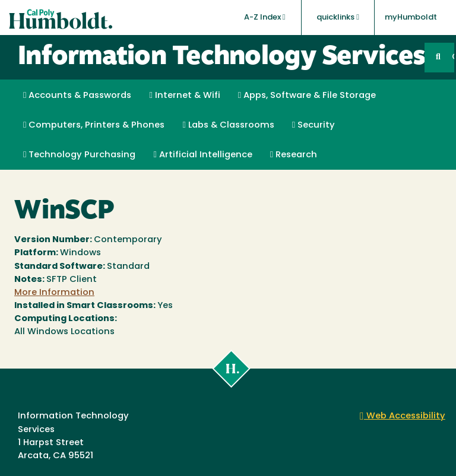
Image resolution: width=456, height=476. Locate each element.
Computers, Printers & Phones (94, 125)
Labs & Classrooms (228, 125)
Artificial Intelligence (202, 155)
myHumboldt (411, 18)
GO (453, 57)
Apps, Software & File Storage (307, 96)
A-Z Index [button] (265, 17)
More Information (54, 293)
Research (294, 155)
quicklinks (338, 17)
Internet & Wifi (184, 96)
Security (313, 125)
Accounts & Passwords (77, 96)
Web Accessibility (403, 416)
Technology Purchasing (79, 155)
